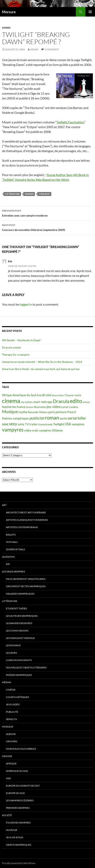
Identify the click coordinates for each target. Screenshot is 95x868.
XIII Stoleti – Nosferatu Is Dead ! (22, 340)
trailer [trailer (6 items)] (34, 424)
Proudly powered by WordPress (19, 863)
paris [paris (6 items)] (52, 412)
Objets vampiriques (19, 845)
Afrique (11, 764)
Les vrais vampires (13, 572)
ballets (11, 535)
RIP (8, 564)
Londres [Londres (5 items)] (74, 407)
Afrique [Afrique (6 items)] (7, 395)
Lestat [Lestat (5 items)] (65, 407)
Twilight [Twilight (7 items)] (59, 424)
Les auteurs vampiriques (22, 616)
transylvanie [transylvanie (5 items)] (45, 424)
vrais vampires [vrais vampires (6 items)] (42, 430)
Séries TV (11, 719)
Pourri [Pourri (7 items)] (72, 412)
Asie (8, 778)
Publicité (12, 712)
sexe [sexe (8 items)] (5, 424)
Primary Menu (90, 12)
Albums (11, 734)
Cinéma (11, 690)
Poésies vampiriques (19, 675)
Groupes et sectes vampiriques (26, 586)
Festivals (12, 542)
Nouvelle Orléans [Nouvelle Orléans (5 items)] (38, 412)
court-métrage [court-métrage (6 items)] (43, 402)
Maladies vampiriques (20, 594)
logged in (26, 304)
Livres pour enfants (19, 660)
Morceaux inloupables (21, 749)
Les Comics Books (17, 631)
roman (29, 194)
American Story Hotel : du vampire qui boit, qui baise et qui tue (41, 369)
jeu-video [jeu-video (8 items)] (54, 407)
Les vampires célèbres (20, 800)
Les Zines (11, 653)
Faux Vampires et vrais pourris (26, 579)
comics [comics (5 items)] (29, 402)
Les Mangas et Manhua (20, 638)
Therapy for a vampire (16, 355)
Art (4, 505)
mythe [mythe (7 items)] (23, 412)
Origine (7, 756)
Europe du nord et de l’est (23, 786)
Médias (6, 682)
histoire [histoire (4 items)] (30, 407)
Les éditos (8, 557)
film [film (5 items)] (14, 407)
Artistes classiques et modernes (27, 520)
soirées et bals (15, 549)
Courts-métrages (17, 697)
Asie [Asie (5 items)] (39, 395)
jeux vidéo (13, 704)
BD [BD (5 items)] (44, 395)
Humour (12, 830)
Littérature (12, 194)
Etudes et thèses (16, 608)
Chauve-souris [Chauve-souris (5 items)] (73, 395)
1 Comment (52, 49)
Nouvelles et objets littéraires (26, 668)
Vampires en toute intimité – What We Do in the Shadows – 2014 (42, 362)
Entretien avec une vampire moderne (47, 213)
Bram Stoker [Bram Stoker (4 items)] (58, 395)
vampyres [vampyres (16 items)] (13, 430)
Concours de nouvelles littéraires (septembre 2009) (47, 227)
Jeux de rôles (15, 837)
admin (34, 49)
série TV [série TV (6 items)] (23, 424)
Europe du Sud (15, 793)
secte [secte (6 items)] (63, 418)
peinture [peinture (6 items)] (61, 412)
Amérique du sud (17, 771)
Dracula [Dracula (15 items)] (61, 401)
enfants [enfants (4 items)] (86, 402)
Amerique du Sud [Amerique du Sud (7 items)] (24, 395)
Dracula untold (11, 347)
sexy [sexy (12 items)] (13, 424)
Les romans (13, 645)
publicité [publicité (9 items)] (37, 418)
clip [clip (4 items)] (22, 402)
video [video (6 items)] (28, 430)
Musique (8, 727)
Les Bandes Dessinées (19, 623)
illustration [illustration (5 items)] (40, 407)
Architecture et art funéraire (26, 512)
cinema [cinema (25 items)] (11, 401)
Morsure (9, 12)
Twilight (45, 194)
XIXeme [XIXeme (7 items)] (57, 430)
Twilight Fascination (70, 122)
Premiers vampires (18, 808)
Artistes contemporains (22, 527)
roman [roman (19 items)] (52, 418)
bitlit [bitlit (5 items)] (49, 395)
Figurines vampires (18, 823)
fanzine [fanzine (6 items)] (7, 407)
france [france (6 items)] (21, 407)
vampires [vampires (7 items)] (78, 424)
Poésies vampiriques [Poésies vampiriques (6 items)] (15, 418)
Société (7, 815)
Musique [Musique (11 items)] (10, 412)
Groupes (12, 741)
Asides (6, 28)
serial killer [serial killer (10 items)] (77, 418)
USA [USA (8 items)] (68, 424)
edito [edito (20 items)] (76, 401)
